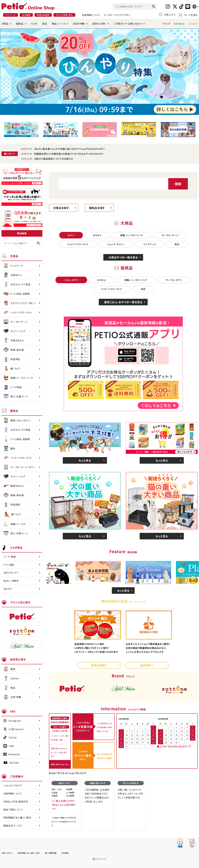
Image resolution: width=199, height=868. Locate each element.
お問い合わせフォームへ (60, 764)
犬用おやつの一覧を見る (123, 257)
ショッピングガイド (13, 785)
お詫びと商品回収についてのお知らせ (54, 159)
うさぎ (34, 24)
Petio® (167, 24)
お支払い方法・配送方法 (16, 801)
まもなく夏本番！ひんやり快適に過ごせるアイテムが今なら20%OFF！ (70, 149)
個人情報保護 (51, 853)
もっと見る (85, 460)
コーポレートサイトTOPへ (117, 15)
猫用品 (20, 24)
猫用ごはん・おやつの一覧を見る (123, 302)
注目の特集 (79, 24)
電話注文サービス (13, 826)
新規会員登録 (43, 15)
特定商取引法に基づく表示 (17, 818)
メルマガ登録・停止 (64, 15)
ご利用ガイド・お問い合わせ (128, 24)
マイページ (11, 15)
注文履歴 (26, 15)
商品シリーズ (59, 24)
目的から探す (99, 24)
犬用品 (5, 24)
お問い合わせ (7, 853)
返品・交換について (13, 809)
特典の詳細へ (99, 665)
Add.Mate (179, 24)
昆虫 (45, 24)
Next (196, 574)
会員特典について (91, 15)
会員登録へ (147, 665)
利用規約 (65, 853)
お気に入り (167, 15)
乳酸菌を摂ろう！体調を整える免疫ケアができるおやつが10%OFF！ (69, 154)
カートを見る (188, 15)
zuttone (193, 24)
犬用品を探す (61, 208)
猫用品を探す (97, 208)
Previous (50, 574)
